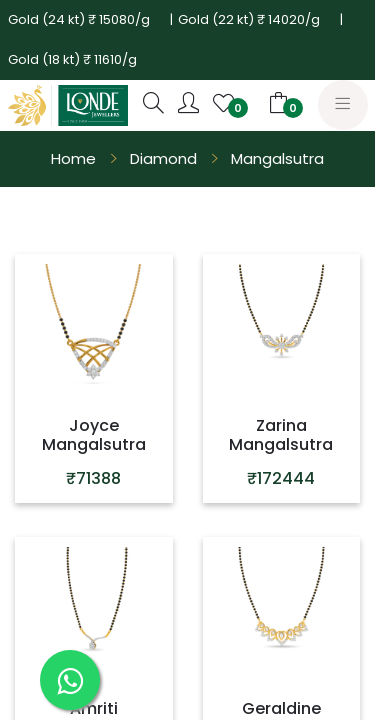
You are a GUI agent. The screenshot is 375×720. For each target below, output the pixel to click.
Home (73, 158)
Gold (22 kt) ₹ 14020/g (249, 19)
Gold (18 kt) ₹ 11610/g (72, 59)
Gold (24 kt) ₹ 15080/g (79, 19)
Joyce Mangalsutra (94, 435)
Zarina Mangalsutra (281, 435)
